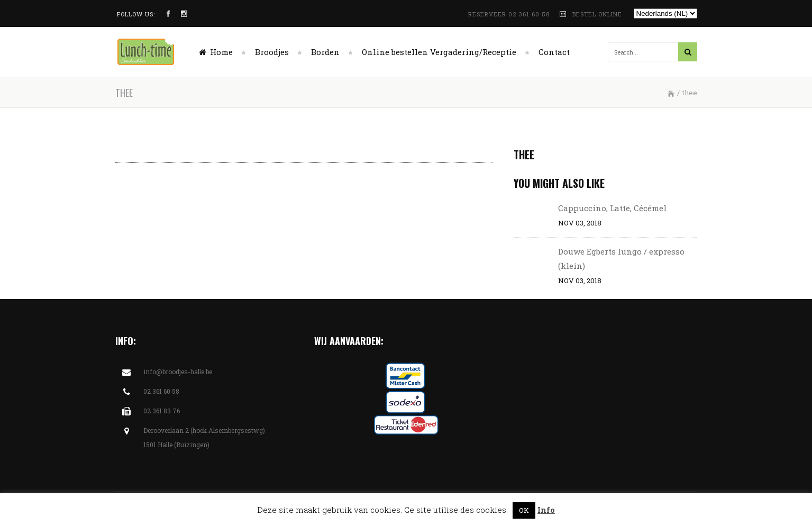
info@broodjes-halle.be (178, 372)
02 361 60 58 (161, 391)
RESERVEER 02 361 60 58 (510, 14)
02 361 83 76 (162, 411)
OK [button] (524, 510)
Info (546, 510)
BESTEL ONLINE (597, 14)
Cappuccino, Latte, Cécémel (612, 208)
